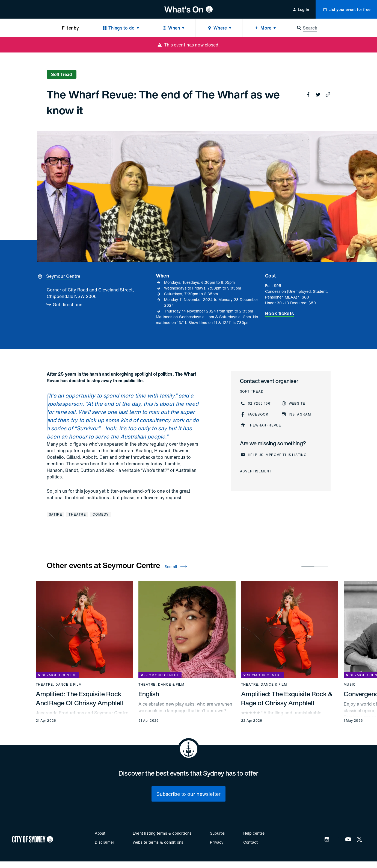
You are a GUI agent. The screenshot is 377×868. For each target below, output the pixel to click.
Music (350, 685)
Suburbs (217, 833)
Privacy (217, 842)
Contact (250, 842)
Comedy (101, 514)
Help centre (254, 833)
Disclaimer (105, 842)
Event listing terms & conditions (162, 833)
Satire (56, 514)
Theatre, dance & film (59, 685)
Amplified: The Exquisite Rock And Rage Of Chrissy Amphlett (80, 698)
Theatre (77, 514)
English (149, 694)
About (100, 833)
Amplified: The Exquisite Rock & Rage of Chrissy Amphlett (287, 698)
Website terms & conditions (158, 842)
